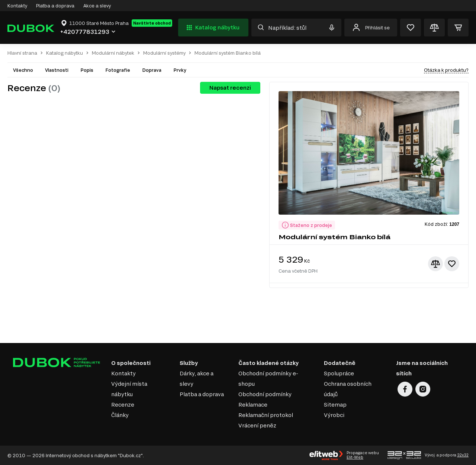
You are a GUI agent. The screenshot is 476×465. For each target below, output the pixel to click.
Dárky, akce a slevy (197, 379)
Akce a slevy (97, 6)
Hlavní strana (22, 53)
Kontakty (17, 6)
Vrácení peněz (257, 425)
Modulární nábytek (113, 53)
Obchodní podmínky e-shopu (268, 379)
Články (120, 415)
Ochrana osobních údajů (348, 389)
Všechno (23, 70)
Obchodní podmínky (265, 394)
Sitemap (335, 405)
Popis (87, 70)
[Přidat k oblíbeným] (452, 264)
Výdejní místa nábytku (129, 389)
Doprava (152, 70)
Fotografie (118, 70)
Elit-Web (355, 457)
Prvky (180, 70)
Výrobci (334, 415)
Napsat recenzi (230, 88)
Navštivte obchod (152, 23)
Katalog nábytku (212, 28)
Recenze (123, 405)
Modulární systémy (164, 53)
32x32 (463, 455)
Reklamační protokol (266, 415)
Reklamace (253, 405)
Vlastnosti (57, 70)
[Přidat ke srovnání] (435, 264)
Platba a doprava (55, 6)
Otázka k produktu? (446, 70)
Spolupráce (339, 373)
